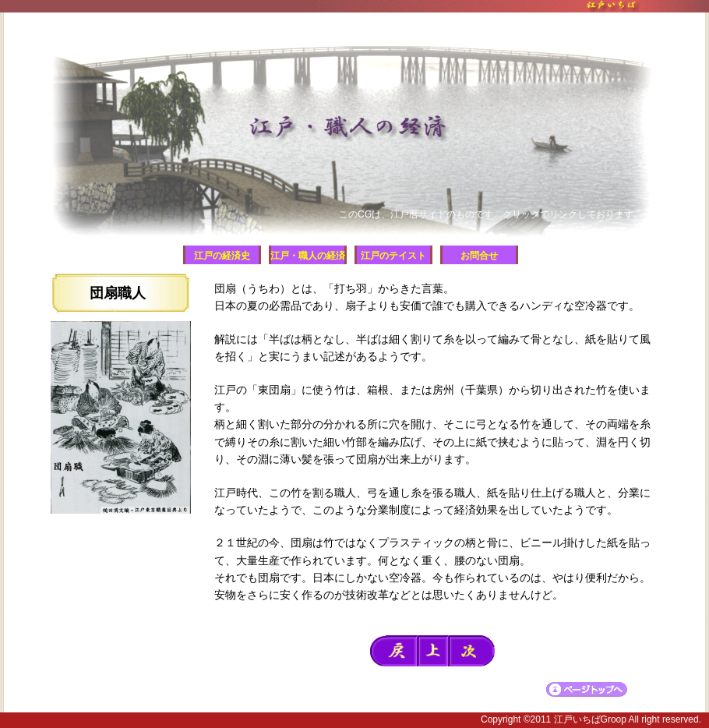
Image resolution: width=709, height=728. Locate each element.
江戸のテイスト (393, 256)
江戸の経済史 (222, 256)
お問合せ (479, 256)
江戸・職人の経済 (308, 256)
